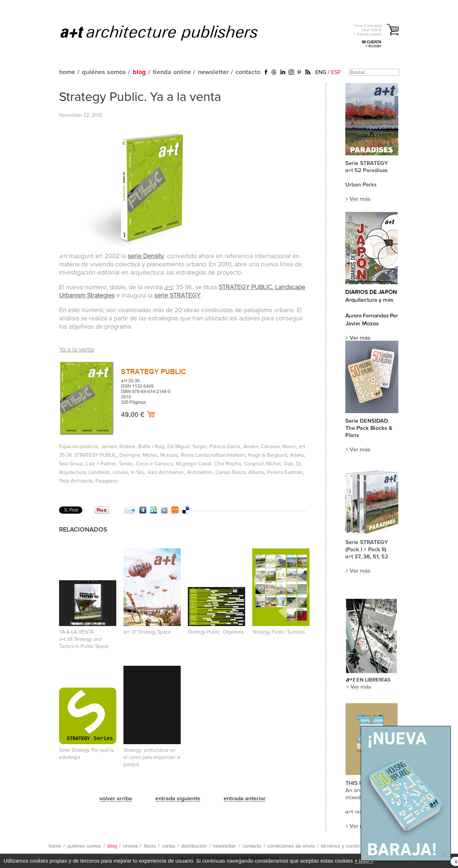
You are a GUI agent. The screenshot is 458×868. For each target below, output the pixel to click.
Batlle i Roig (151, 447)
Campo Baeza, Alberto (240, 472)
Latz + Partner (101, 464)
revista (130, 846)
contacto (248, 72)
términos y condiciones (347, 846)
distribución (194, 846)
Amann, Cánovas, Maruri (269, 447)
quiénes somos (104, 72)
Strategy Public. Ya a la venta (140, 97)
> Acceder (373, 46)
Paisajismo (107, 481)
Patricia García (225, 447)
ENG (321, 72)
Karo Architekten (166, 472)
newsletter (213, 72)
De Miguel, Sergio (187, 447)
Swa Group (71, 464)
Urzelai (120, 472)
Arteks (297, 455)
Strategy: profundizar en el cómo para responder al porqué (152, 757)
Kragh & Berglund (268, 455)
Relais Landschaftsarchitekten (213, 455)
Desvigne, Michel (138, 455)
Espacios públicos (78, 447)
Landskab (99, 472)
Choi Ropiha (228, 464)
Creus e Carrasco (154, 464)
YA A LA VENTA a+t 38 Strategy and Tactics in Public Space (84, 639)
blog (139, 72)
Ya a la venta (77, 350)
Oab (288, 464)
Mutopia (169, 455)
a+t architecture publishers (168, 33)
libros (150, 846)
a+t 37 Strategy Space (147, 632)
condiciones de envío (291, 846)
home (67, 72)
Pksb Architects (76, 481)
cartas (169, 846)
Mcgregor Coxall (194, 464)
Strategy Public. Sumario (279, 632)
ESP (336, 72)
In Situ (138, 472)
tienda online (172, 72)
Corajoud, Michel (262, 464)
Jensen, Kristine (118, 447)
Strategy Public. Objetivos (216, 632)
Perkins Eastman (285, 472)
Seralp (126, 464)
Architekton (200, 472)
